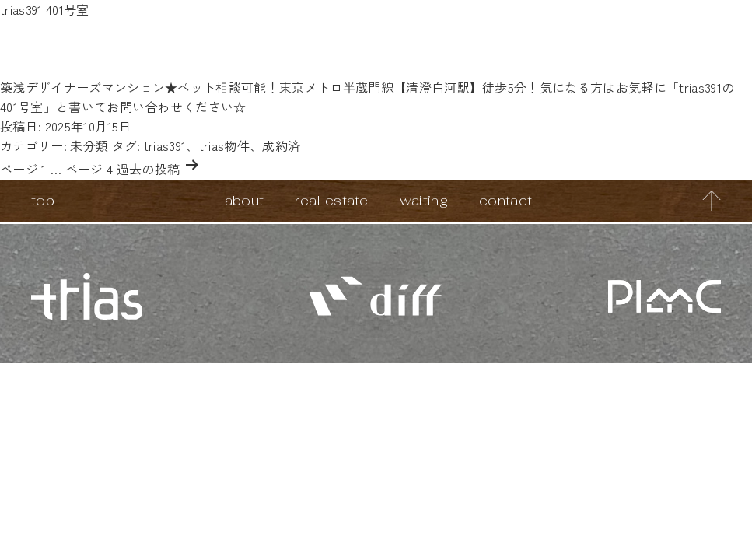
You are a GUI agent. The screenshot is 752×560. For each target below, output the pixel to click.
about (245, 200)
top (43, 200)
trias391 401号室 (44, 9)
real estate (332, 200)
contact (505, 200)
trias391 (165, 145)
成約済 (281, 145)
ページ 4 (89, 169)
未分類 (89, 145)
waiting (424, 200)
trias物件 (224, 145)
